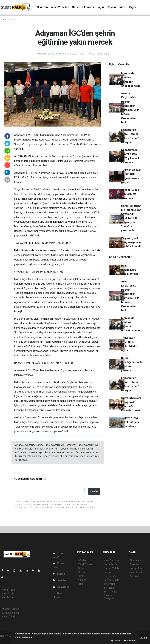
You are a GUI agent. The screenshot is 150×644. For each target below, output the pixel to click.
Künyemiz (61, 587)
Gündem (42, 7)
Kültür (123, 7)
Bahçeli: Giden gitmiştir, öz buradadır (130, 194)
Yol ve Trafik (111, 564)
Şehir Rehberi (111, 592)
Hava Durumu (111, 560)
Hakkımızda (8, 590)
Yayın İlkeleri (9, 594)
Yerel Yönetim (60, 7)
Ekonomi (88, 7)
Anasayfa (8, 20)
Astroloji (134, 576)
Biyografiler (136, 568)
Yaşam (112, 7)
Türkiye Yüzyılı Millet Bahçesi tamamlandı (130, 422)
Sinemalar (110, 584)
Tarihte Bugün (112, 580)
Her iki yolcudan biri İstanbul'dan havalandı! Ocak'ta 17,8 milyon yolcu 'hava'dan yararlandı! (131, 218)
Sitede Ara (136, 560)
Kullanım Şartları (11, 609)
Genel (76, 7)
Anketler (134, 564)
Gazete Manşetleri (110, 597)
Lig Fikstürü (110, 576)
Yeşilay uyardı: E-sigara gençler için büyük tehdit (131, 242)
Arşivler (59, 580)
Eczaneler (109, 572)
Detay (116, 641)
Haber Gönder (9, 617)
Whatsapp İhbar (11, 613)
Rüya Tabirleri (137, 572)
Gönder (94, 491)
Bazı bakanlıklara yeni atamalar (130, 270)
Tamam (129, 641)
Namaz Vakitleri (113, 568)
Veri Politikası (9, 597)
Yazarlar (60, 574)
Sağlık (101, 7)
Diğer (133, 7)
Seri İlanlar (110, 588)
